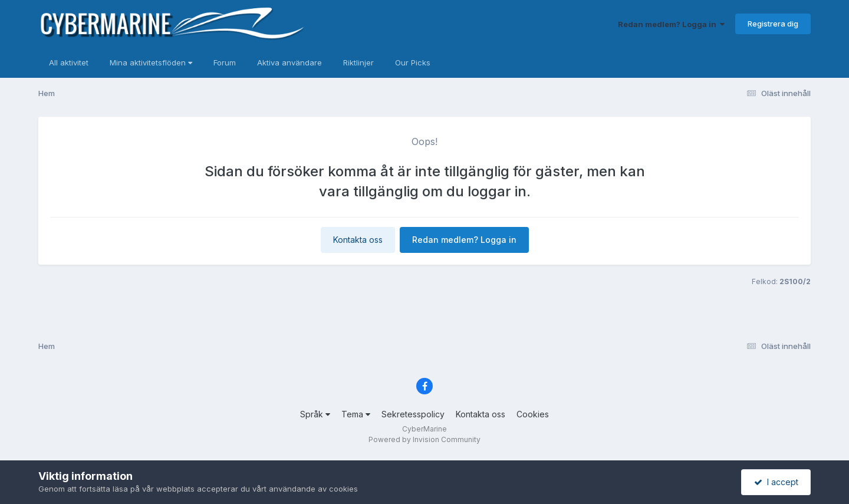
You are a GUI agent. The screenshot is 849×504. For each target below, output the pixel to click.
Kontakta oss (358, 240)
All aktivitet (69, 62)
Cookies (533, 414)
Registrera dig (773, 24)
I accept (776, 482)
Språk (315, 414)
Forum (225, 62)
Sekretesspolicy (413, 414)
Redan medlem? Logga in (671, 24)
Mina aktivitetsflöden (151, 62)
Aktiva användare (289, 62)
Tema (356, 414)
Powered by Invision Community (424, 439)
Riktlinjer (358, 62)
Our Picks (413, 62)
